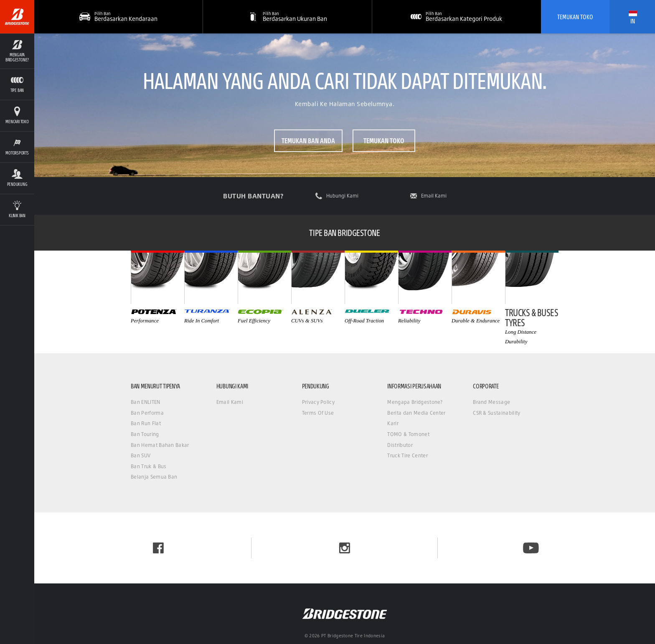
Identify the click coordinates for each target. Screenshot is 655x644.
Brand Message (491, 402)
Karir (393, 423)
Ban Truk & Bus (149, 466)
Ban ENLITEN (146, 402)
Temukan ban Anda (308, 141)
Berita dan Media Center (416, 413)
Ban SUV (141, 455)
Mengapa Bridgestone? (415, 402)
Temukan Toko (575, 17)
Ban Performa (147, 413)
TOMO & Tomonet (408, 434)
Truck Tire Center (407, 455)
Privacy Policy (318, 402)
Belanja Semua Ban (154, 477)
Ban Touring (145, 434)
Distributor (400, 445)
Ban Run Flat (146, 423)
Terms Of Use (318, 413)
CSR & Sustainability (496, 413)
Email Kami (434, 196)
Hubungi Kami (342, 196)
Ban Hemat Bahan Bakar (160, 445)
